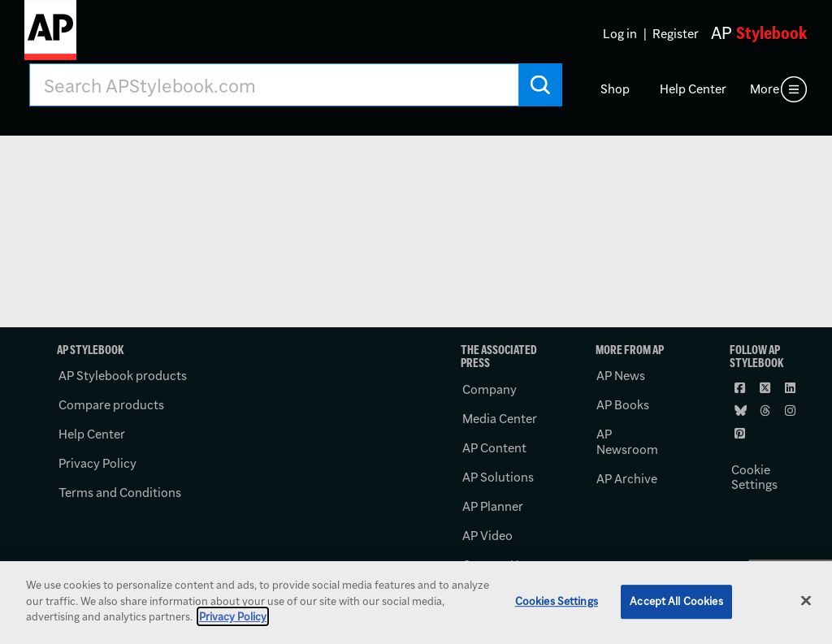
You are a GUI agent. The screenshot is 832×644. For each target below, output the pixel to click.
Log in (620, 34)
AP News (621, 376)
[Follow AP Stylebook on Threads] (766, 410)
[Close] (806, 601)
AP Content (494, 448)
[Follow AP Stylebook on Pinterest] (741, 433)
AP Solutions (498, 477)
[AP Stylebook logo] (50, 37)
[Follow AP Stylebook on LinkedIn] (791, 387)
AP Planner (493, 506)
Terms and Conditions (120, 493)
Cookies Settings (557, 601)
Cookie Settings (754, 478)
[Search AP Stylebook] (274, 85)
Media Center (500, 419)
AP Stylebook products (123, 376)
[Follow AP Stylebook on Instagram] (791, 410)
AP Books (623, 405)
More (765, 89)
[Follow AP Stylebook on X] (766, 387)
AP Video (487, 536)
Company (490, 389)
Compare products (111, 405)
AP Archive (627, 479)
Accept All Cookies (676, 601)
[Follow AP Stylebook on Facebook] (741, 387)
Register (676, 34)
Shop (615, 89)
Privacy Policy (97, 463)
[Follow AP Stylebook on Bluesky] (741, 410)
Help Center (693, 89)
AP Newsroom (627, 442)
